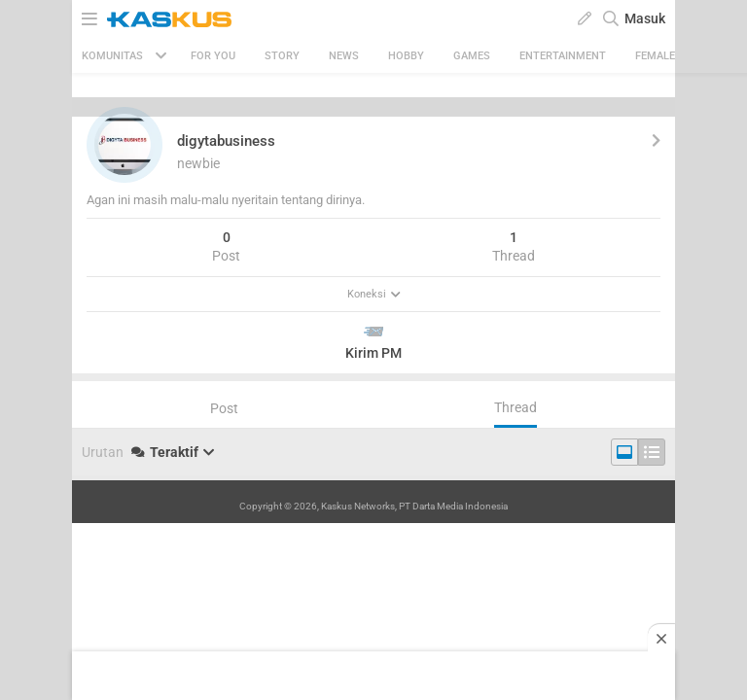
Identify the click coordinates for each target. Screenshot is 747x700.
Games (472, 56)
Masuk (645, 18)
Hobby (406, 56)
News (344, 56)
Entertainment (563, 56)
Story (282, 56)
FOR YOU (213, 56)
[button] (124, 145)
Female (655, 56)
